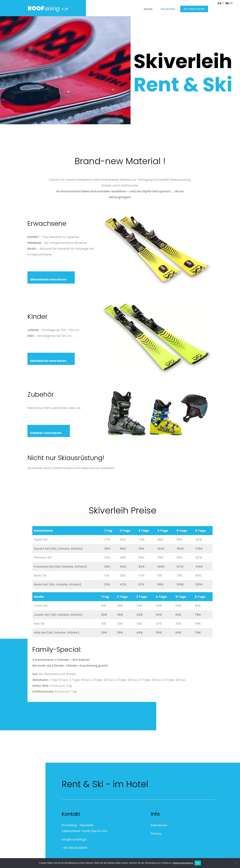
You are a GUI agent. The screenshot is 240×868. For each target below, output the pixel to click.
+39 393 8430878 (74, 848)
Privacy (156, 834)
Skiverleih (168, 9)
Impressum (159, 825)
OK (198, 863)
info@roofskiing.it (74, 839)
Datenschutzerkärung (183, 863)
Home (148, 9)
